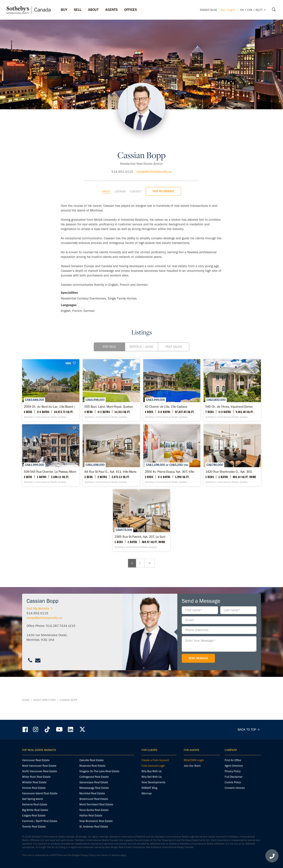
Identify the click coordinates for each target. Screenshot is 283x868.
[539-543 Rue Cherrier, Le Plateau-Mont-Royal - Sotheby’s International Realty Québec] (141, 467)
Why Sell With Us (152, 777)
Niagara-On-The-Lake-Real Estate (99, 772)
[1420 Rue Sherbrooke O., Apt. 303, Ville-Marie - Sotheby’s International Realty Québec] (141, 547)
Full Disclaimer (234, 777)
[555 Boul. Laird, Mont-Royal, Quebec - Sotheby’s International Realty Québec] (141, 386)
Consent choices (235, 788)
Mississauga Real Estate (94, 788)
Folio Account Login (153, 766)
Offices (131, 10)
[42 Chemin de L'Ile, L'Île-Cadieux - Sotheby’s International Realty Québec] (222, 386)
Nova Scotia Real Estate (94, 810)
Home (26, 712)
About (106, 180)
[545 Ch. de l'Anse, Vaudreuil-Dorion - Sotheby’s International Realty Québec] (61, 467)
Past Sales (174, 335)
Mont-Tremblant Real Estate (96, 805)
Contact (136, 180)
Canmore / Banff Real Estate (40, 821)
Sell (78, 10)
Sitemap (147, 794)
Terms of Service (111, 856)
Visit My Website (163, 180)
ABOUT (93, 10)
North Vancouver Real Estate (40, 772)
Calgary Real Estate (34, 816)
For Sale (109, 335)
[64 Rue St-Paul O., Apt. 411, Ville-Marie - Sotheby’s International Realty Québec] (222, 467)
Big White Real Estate (35, 810)
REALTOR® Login (194, 761)
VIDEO (88, 352)
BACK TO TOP (249, 730)
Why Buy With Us (152, 772)
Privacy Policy (233, 772)
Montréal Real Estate (92, 794)
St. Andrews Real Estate (94, 827)
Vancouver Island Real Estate (40, 794)
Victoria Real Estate (34, 788)
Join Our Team (192, 766)
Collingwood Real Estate (94, 777)
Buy (64, 10)
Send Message (198, 681)
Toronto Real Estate (34, 827)
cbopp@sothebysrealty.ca (154, 160)
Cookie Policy (233, 783)
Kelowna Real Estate (35, 805)
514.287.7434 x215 (61, 649)
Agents (111, 10)
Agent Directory (45, 712)
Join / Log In (228, 10)
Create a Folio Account (155, 761)
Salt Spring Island (33, 799)
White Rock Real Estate (36, 777)
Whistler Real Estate (34, 783)
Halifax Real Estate (91, 816)
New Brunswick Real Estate (96, 821)
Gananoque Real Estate (94, 783)
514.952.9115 (122, 160)
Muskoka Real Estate (92, 766)
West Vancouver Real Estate (39, 766)
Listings (120, 180)
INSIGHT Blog (208, 10)
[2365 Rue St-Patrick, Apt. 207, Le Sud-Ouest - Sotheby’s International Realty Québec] (222, 547)
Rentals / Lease (141, 335)
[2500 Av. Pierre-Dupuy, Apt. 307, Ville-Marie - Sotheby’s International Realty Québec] (61, 547)
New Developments (153, 783)
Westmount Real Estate (94, 799)
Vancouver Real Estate (36, 761)
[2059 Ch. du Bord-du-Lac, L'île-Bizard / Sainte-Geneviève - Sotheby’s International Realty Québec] (61, 386)
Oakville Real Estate (92, 761)
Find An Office (233, 761)
